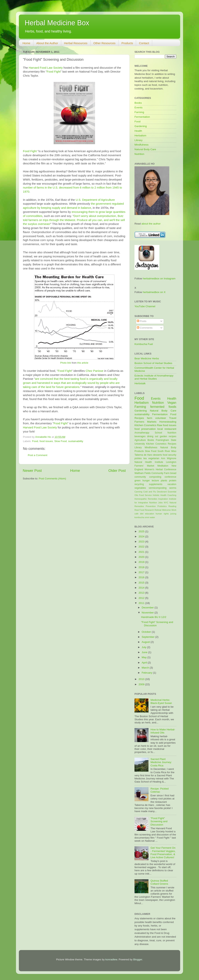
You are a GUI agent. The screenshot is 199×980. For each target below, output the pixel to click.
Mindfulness (141, 145)
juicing (173, 514)
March (146, 668)
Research (149, 510)
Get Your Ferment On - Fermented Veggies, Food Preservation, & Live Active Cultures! (163, 853)
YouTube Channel (145, 306)
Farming (139, 112)
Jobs (160, 503)
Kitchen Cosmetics (145, 425)
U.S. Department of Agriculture (95, 200)
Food (35, 441)
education (150, 514)
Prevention (151, 506)
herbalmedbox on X (154, 292)
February (147, 673)
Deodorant (162, 492)
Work (174, 510)
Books (138, 103)
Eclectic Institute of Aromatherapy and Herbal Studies (154, 377)
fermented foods (163, 407)
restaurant (170, 429)
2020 (142, 557)
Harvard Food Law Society (46, 68)
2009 (142, 684)
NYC (166, 503)
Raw (160, 425)
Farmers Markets (145, 422)
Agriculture (140, 440)
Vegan (172, 403)
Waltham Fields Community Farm (152, 473)
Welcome (166, 510)
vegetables (140, 488)
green (137, 481)
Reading (172, 506)
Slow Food (60, 441)
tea (145, 458)
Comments (145, 328)
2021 (142, 552)
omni (147, 517)
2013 (142, 593)
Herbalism (140, 136)
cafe (136, 514)
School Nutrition (165, 433)
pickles (138, 458)
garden (163, 436)
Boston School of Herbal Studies (153, 363)
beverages (140, 436)
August (146, 642)
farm (150, 418)
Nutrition (139, 154)
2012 (142, 598)
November (148, 613)
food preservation (145, 429)
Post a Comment (38, 455)
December (148, 608)
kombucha (139, 517)
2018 (142, 567)
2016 (142, 577)
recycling (139, 484)
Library (138, 140)
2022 (142, 547)
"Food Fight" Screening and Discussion (159, 821)
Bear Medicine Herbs (147, 358)
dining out (153, 436)
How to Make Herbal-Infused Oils (163, 731)
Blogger (138, 959)
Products (127, 43)
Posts (142, 321)
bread (173, 473)
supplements (156, 484)
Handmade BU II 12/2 (154, 617)
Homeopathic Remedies (146, 499)
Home (26, 43)
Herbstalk (140, 383)
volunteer (161, 418)
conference (170, 477)
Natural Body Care (145, 149)
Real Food (139, 510)
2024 (142, 536)
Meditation (163, 466)
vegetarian (154, 458)
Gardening (141, 126)
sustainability (76, 441)
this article (83, 363)
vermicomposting (158, 488)
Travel (173, 418)
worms (173, 488)
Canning (138, 492)
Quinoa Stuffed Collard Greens (159, 882)
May (144, 657)
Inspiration (163, 499)
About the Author (47, 43)
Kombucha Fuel (144, 344)
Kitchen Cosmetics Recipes (161, 444)
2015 (142, 583)
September (148, 637)
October (147, 632)
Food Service (145, 495)
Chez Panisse (94, 371)
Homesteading (168, 422)
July (144, 647)
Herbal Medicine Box (57, 23)
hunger (146, 481)
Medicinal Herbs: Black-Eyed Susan (161, 701)
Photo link (66, 363)
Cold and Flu (150, 492)
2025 (142, 531)
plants (164, 481)
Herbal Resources (76, 43)
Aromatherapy (142, 433)
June (145, 652)
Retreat (158, 510)
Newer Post (32, 471)
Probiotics (162, 506)
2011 (142, 603)
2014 (142, 588)
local (160, 429)
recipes (172, 436)
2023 (142, 542)
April (145, 663)
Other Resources (104, 43)
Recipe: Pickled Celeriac (159, 790)
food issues (46, 441)
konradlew (111, 959)
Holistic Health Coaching (165, 495)
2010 (142, 679)
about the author (151, 224)
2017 (142, 572)
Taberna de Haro (143, 455)
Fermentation (142, 117)
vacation (172, 484)
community (140, 477)
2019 (142, 562)
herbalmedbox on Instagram (159, 279)
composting (155, 477)
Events (138, 107)
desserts (158, 455)
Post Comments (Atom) (52, 479)
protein (173, 481)
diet (142, 514)
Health (138, 131)
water (152, 517)
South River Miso (167, 451)
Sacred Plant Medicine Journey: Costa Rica (161, 762)
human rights (162, 514)
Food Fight (54, 72)
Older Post (117, 471)
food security (170, 455)
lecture (155, 481)
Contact (144, 43)
